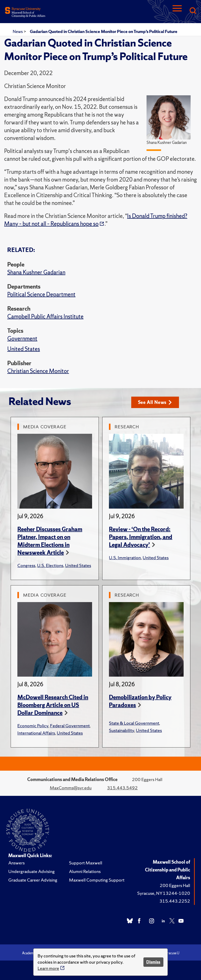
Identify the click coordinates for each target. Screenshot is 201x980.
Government (22, 339)
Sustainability (122, 730)
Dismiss (153, 962)
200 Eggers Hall (175, 885)
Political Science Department (41, 294)
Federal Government (70, 726)
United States (24, 349)
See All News (155, 402)
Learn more (48, 968)
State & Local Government (134, 723)
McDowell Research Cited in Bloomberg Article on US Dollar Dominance (53, 705)
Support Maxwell (86, 863)
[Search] (193, 11)
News (18, 31)
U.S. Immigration (125, 558)
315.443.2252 (175, 901)
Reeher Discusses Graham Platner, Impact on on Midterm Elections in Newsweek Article (50, 541)
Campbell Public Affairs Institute (45, 316)
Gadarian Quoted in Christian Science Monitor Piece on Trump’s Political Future (104, 31)
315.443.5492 (122, 788)
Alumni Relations (85, 871)
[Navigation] (177, 11)
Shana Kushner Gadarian (36, 272)
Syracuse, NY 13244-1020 (164, 893)
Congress (26, 565)
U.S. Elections (50, 565)
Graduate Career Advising (33, 880)
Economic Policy (33, 726)
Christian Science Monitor (38, 371)
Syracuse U (171, 953)
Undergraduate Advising (32, 871)
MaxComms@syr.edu (71, 788)
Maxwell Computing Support (97, 880)
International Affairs (36, 733)
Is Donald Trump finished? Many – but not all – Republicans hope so (96, 220)
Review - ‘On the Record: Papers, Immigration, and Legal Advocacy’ (141, 537)
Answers (16, 863)
